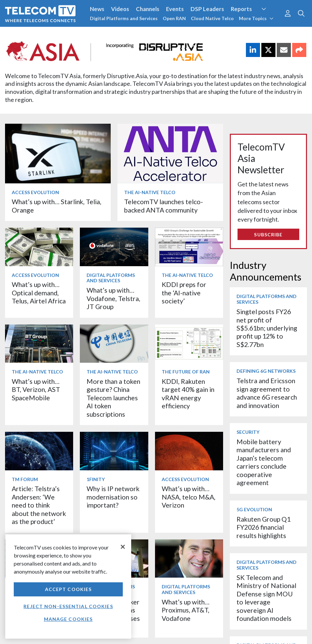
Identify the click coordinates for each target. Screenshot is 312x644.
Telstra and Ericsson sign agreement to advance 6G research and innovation (267, 393)
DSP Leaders (207, 9)
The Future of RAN (186, 372)
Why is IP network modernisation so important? (113, 497)
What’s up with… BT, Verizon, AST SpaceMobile (36, 390)
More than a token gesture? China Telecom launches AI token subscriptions (113, 398)
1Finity (96, 479)
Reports (241, 9)
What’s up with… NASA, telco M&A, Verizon (189, 497)
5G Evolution (254, 509)
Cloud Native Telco (212, 18)
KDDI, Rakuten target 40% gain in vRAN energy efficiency (188, 394)
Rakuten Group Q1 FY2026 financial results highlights (264, 527)
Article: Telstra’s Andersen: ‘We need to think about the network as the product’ (39, 505)
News (97, 9)
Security (248, 432)
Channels (148, 9)
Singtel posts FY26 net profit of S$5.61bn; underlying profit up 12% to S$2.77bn (267, 328)
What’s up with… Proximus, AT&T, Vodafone (186, 610)
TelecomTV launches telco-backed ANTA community (164, 206)
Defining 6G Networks (266, 371)
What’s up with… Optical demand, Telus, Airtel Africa (39, 293)
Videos (120, 9)
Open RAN (174, 18)
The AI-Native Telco (150, 192)
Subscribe (268, 235)
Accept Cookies (68, 589)
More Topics (256, 18)
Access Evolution (35, 192)
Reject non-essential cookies (68, 606)
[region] (68, 587)
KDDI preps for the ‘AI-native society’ (184, 293)
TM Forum (25, 479)
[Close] (123, 547)
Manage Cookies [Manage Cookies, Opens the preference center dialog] (68, 619)
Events (175, 9)
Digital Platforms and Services (124, 18)
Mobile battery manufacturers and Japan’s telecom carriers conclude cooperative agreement (264, 462)
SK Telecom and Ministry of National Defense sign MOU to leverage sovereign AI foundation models (266, 598)
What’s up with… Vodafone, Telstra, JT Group (113, 298)
